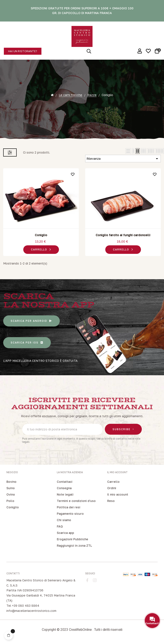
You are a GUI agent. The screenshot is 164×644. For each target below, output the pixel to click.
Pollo (10, 501)
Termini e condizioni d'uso (76, 501)
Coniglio (41, 235)
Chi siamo (64, 520)
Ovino (11, 494)
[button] (23, 51)
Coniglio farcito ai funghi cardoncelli (123, 235)
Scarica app (65, 533)
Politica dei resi (69, 507)
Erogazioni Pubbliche (72, 539)
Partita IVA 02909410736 (25, 590)
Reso (111, 501)
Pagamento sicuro (70, 514)
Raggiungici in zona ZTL (74, 546)
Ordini (112, 488)
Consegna (64, 488)
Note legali (65, 494)
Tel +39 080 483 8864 (23, 606)
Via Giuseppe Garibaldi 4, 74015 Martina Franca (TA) (41, 598)
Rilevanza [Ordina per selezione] (123, 159)
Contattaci (65, 482)
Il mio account (118, 494)
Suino (11, 488)
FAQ (60, 526)
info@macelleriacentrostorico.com (31, 611)
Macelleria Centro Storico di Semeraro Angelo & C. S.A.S (41, 583)
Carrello (113, 482)
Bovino (11, 482)
